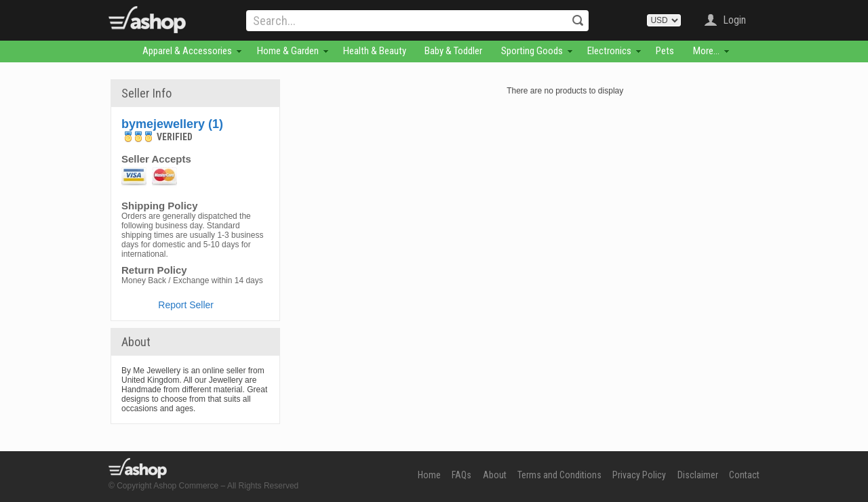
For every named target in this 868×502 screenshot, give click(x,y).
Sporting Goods (532, 51)
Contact (744, 475)
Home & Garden (288, 51)
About (495, 475)
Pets (665, 51)
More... (706, 51)
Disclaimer (698, 475)
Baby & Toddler (453, 51)
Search (578, 20)
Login (734, 20)
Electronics (609, 51)
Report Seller (186, 305)
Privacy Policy (639, 475)
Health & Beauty (375, 51)
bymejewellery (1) (172, 124)
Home (429, 475)
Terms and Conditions (559, 475)
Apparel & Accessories (187, 51)
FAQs (461, 475)
